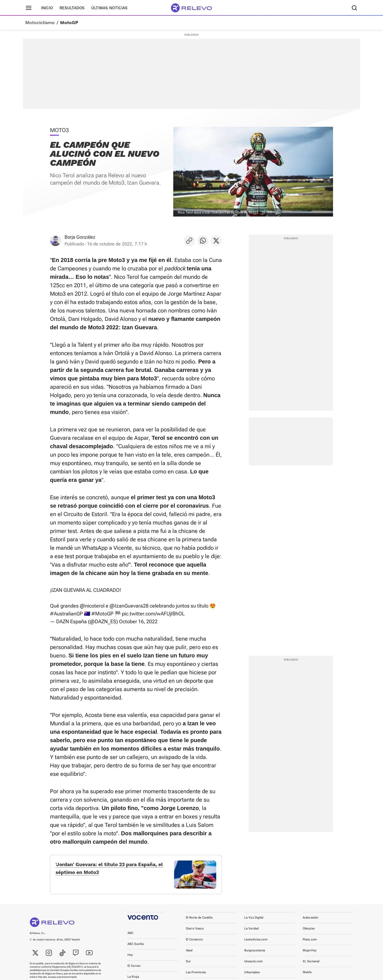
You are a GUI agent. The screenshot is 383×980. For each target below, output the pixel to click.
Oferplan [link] (309, 931)
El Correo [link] (134, 969)
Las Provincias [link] (196, 975)
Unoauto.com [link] (253, 964)
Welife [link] (307, 975)
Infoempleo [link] (252, 975)
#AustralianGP (66, 614)
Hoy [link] (130, 958)
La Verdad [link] (251, 931)
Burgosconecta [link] (255, 953)
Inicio (47, 8)
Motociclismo (40, 23)
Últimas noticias (109, 8)
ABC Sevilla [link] (136, 947)
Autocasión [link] (310, 920)
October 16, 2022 (138, 621)
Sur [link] (188, 964)
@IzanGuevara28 (129, 606)
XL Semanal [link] (311, 964)
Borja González (80, 237)
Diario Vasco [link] (195, 931)
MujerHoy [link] (310, 953)
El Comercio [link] (194, 942)
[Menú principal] (29, 8)
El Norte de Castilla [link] (199, 920)
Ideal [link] (189, 953)
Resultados (72, 8)
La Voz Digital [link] (254, 920)
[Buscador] (354, 8)
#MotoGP (102, 614)
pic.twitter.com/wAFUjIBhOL (153, 614)
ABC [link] (130, 936)
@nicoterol (92, 606)
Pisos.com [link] (310, 942)
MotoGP (69, 23)
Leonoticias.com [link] (256, 942)
